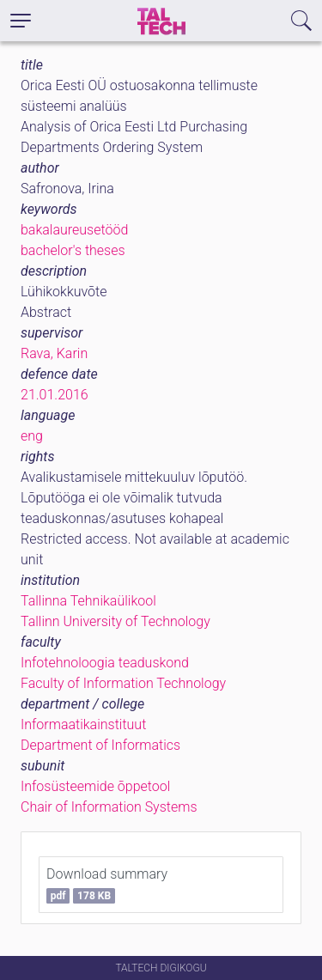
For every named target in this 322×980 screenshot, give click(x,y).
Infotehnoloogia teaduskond (105, 663)
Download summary (107, 885)
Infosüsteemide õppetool (95, 786)
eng (32, 436)
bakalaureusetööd (74, 230)
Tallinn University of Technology (115, 621)
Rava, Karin (54, 353)
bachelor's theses (73, 250)
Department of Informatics (100, 745)
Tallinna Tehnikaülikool (88, 601)
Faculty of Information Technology (123, 683)
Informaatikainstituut (83, 724)
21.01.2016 (55, 395)
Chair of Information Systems (109, 807)
